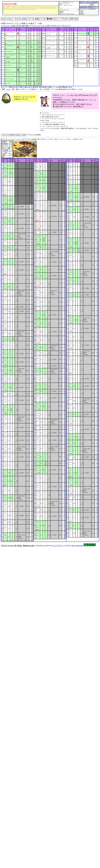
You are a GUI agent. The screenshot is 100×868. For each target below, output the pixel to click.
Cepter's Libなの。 (85, 7)
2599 (23, 19)
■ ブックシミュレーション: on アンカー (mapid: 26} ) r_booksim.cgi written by (50, 342)
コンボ (8, 89)
